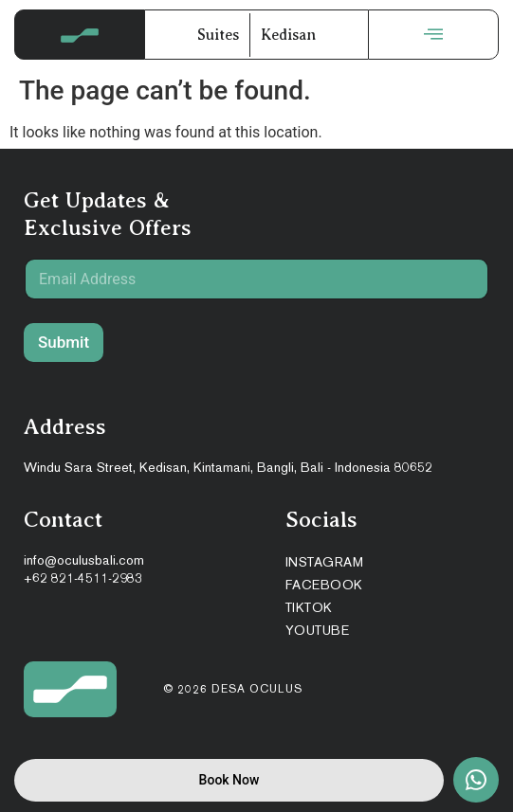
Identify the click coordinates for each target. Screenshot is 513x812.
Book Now (229, 780)
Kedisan (288, 35)
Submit (64, 342)
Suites (218, 35)
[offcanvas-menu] (433, 35)
